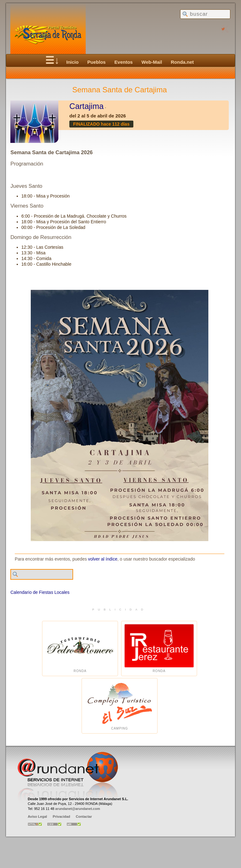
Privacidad (62, 816)
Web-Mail (152, 62)
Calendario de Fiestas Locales (40, 592)
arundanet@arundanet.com (78, 809)
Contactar (84, 816)
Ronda (80, 649)
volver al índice (103, 559)
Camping (120, 706)
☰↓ (52, 60)
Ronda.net (182, 62)
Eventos (124, 62)
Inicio (72, 62)
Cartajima (86, 106)
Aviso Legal (37, 816)
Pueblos (96, 62)
